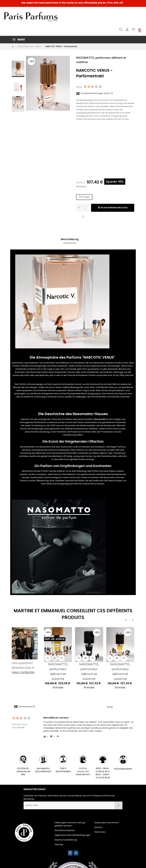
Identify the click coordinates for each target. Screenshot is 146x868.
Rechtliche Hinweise (65, 831)
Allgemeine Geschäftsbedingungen (73, 835)
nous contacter (23, 672)
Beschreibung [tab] (70, 239)
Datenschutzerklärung (66, 840)
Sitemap (59, 845)
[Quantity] (82, 208)
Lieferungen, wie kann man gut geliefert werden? (70, 824)
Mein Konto (100, 832)
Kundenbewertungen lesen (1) (95, 93)
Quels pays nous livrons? (107, 823)
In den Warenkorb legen (113, 208)
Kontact (99, 827)
